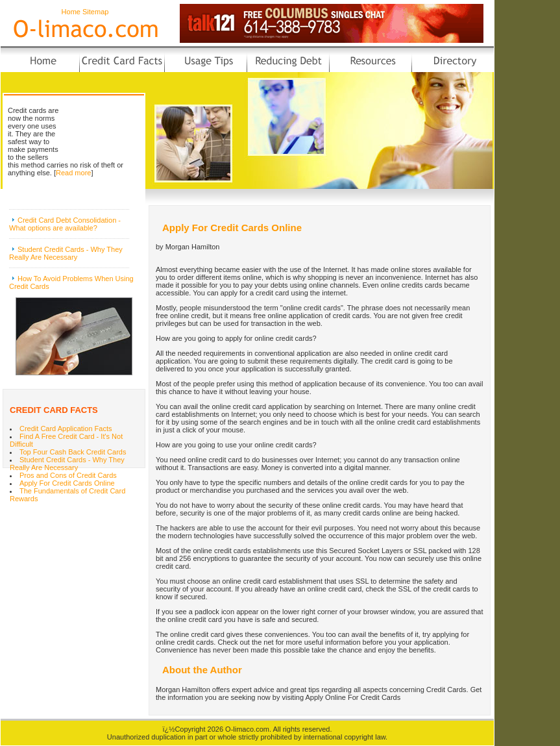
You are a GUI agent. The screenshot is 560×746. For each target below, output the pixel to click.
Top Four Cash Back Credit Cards (73, 452)
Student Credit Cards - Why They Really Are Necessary (66, 253)
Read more (73, 173)
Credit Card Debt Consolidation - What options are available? (65, 224)
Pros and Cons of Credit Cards (68, 475)
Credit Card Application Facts (66, 429)
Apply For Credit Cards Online (67, 483)
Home (71, 12)
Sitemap (95, 12)
